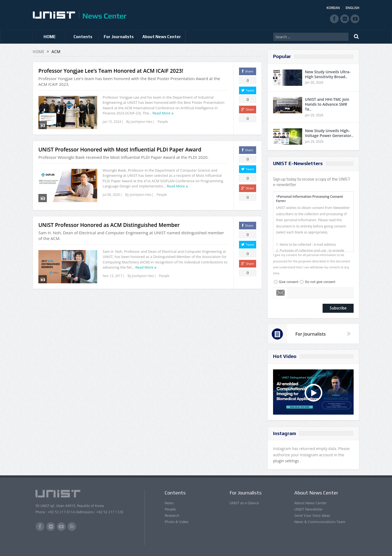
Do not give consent (320, 282)
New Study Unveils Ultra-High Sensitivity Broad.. (328, 74)
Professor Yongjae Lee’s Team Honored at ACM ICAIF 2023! (111, 71)
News (169, 503)
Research (172, 516)
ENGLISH (352, 8)
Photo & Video (177, 522)
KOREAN (333, 8)
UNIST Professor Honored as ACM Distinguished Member (109, 225)
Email (281, 293)
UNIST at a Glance (244, 503)
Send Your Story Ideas (312, 516)
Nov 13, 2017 (113, 276)
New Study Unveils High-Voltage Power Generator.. (329, 133)
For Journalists (119, 37)
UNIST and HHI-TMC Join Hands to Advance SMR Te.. (327, 104)
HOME (50, 37)
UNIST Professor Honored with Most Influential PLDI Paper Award (120, 150)
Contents (83, 37)
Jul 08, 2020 (111, 195)
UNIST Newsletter (308, 509)
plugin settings (287, 461)
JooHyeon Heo (142, 122)
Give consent (289, 282)
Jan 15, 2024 (112, 122)
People (163, 122)
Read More (161, 113)
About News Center (162, 37)
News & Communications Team (320, 522)
